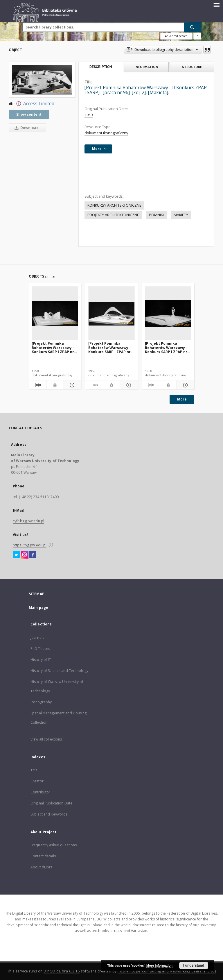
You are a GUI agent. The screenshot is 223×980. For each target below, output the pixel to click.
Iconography (41, 702)
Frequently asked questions (54, 845)
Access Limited (32, 104)
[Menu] (216, 5)
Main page (38, 608)
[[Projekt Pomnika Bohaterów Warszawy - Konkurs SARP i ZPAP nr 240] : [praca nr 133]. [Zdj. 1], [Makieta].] (111, 313)
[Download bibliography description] (38, 385)
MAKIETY (181, 215)
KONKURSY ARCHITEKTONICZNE (114, 205)
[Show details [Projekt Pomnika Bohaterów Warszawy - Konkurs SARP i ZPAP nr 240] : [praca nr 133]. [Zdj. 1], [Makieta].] (128, 385)
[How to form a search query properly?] (197, 36)
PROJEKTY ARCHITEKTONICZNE (113, 215)
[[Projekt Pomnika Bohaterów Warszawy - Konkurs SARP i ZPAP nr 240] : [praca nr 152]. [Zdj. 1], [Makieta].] (55, 313)
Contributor (40, 792)
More (182, 399)
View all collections (46, 739)
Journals (37, 637)
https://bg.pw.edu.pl (30, 545)
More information (159, 965)
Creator (37, 781)
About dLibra (42, 867)
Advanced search (176, 36)
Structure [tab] (192, 67)
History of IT (41, 660)
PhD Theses (40, 649)
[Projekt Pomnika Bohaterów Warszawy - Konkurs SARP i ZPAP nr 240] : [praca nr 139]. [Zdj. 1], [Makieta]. (168, 347)
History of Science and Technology (59, 671)
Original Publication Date (51, 803)
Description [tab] (101, 67)
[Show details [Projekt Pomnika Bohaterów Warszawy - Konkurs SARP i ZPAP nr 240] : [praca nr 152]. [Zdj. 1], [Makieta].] (71, 385)
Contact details (43, 856)
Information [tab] (146, 67)
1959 (89, 115)
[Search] (193, 27)
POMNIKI (156, 215)
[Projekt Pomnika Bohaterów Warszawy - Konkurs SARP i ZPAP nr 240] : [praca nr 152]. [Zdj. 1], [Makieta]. (55, 347)
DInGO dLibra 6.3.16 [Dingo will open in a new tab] (62, 971)
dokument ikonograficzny (106, 133)
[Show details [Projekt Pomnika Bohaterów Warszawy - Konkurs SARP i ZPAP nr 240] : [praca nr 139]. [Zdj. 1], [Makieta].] (185, 385)
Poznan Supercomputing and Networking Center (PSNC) (167, 971)
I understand (194, 965)
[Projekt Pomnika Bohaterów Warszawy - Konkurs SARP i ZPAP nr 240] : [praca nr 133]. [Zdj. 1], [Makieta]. (111, 347)
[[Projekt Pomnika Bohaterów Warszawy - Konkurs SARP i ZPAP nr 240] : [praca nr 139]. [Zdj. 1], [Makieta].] (168, 313)
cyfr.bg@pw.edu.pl (28, 521)
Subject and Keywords (49, 814)
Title (34, 770)
